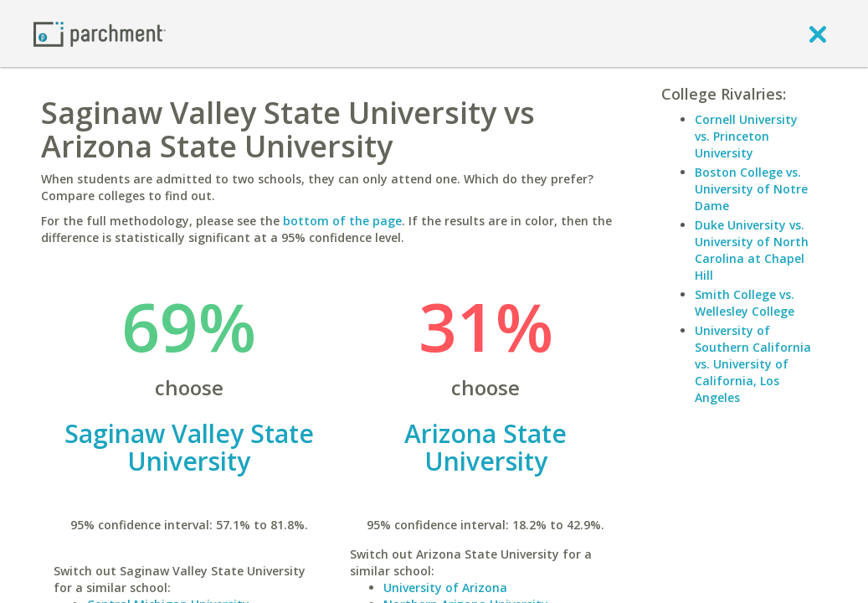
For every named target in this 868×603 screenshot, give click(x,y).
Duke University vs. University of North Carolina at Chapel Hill (752, 250)
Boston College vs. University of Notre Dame (751, 189)
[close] (818, 33)
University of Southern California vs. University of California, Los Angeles (753, 364)
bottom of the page (342, 221)
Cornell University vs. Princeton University (746, 136)
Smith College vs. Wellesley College (745, 303)
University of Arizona (445, 588)
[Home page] (100, 33)
